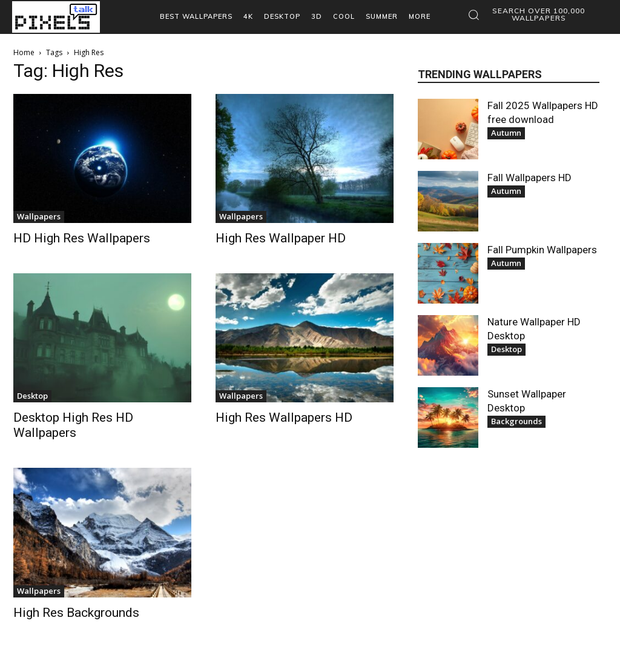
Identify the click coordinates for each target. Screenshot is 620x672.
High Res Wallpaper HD (281, 238)
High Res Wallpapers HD (284, 418)
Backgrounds (516, 421)
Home (24, 52)
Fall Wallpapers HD (529, 178)
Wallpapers (39, 216)
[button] (530, 15)
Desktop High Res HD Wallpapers (73, 425)
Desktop (32, 396)
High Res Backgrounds (76, 613)
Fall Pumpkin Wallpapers (542, 250)
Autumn (506, 133)
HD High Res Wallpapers (82, 238)
